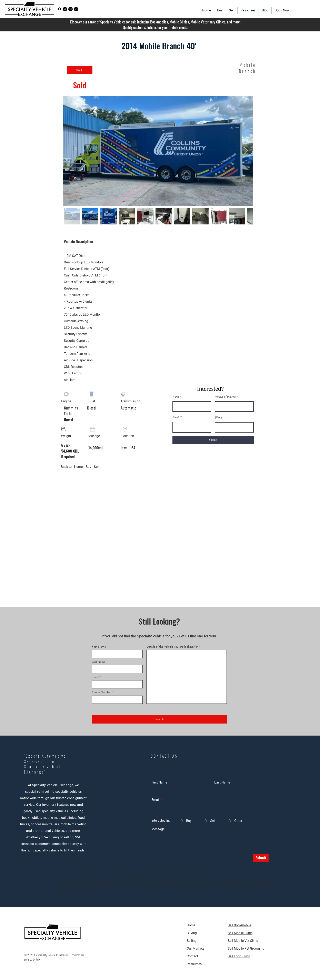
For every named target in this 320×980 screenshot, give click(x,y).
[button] (248, 10)
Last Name (99, 662)
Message (158, 829)
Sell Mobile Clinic (240, 933)
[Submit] (213, 440)
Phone (219, 418)
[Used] (80, 70)
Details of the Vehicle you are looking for (172, 647)
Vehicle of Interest (225, 397)
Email (176, 417)
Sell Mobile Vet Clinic (243, 941)
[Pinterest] (71, 9)
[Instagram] (65, 9)
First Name (99, 647)
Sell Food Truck (239, 956)
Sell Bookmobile (239, 925)
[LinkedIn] (76, 9)
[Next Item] (246, 151)
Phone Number (102, 692)
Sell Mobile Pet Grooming (246, 948)
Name (176, 397)
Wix (38, 959)
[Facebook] (59, 9)
